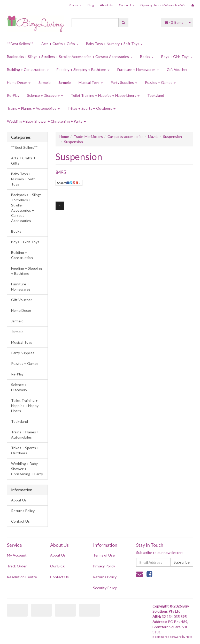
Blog (91, 5)
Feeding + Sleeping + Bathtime (83, 69)
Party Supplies (124, 82)
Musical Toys (91, 82)
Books (147, 57)
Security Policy (105, 588)
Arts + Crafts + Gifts (60, 44)
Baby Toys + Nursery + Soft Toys (114, 44)
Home (64, 136)
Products (75, 5)
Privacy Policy (104, 566)
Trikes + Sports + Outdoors (91, 108)
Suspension (172, 136)
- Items (174, 22)
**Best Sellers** (20, 44)
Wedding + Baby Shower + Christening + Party (46, 121)
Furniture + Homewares (138, 69)
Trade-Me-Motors (88, 136)
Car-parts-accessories (125, 136)
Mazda (153, 136)
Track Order (17, 566)
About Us (106, 5)
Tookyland (156, 95)
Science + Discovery (45, 95)
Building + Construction (28, 69)
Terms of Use (104, 555)
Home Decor (19, 82)
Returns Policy (23, 511)
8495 (61, 172)
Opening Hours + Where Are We (163, 5)
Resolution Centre (22, 577)
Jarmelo (44, 82)
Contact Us (126, 5)
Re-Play (13, 95)
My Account (17, 555)
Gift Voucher (177, 69)
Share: (69, 183)
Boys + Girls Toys (177, 57)
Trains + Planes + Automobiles (33, 108)
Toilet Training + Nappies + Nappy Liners (105, 95)
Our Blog (57, 566)
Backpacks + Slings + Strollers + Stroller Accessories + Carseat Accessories (70, 57)
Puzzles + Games (160, 82)
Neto (189, 637)
